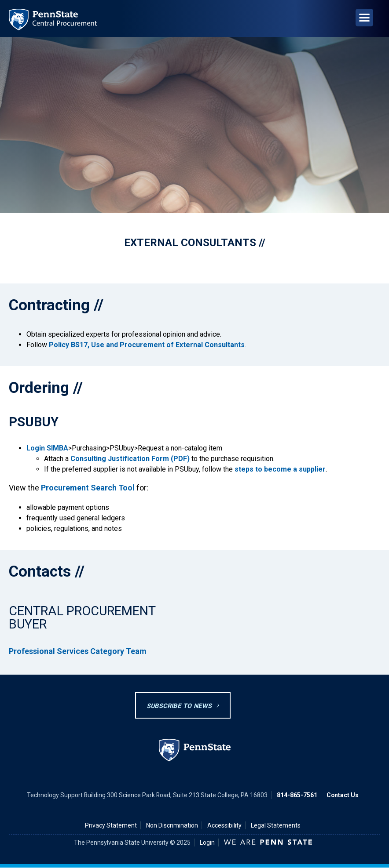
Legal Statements (276, 825)
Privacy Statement (111, 825)
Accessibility (224, 825)
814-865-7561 (297, 795)
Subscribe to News (179, 706)
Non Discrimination (172, 825)
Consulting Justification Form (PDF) (130, 459)
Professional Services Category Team (78, 651)
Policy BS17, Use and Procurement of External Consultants (147, 345)
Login (207, 843)
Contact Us (343, 795)
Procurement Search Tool (88, 488)
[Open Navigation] (364, 18)
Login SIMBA (47, 448)
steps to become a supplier (280, 469)
